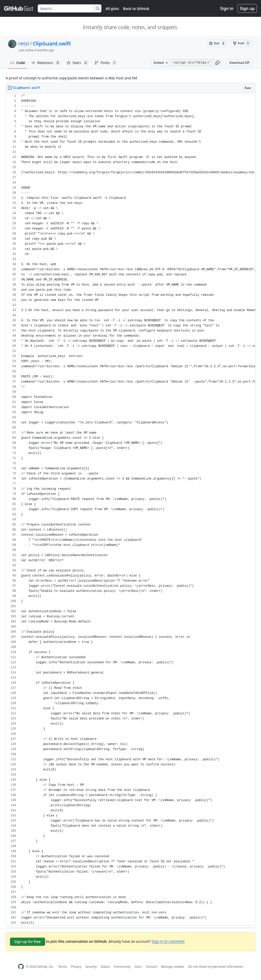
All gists (112, 9)
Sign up (247, 8)
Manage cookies (172, 967)
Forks (106, 63)
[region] (130, 510)
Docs (138, 967)
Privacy (76, 967)
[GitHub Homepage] (21, 967)
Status (105, 967)
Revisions (46, 63)
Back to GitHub (136, 9)
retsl (24, 44)
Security (91, 967)
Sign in (227, 8)
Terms (63, 967)
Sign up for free (28, 942)
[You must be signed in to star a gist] (217, 43)
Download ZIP (239, 63)
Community (122, 967)
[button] (217, 63)
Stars (77, 63)
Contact (151, 967)
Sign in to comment (168, 941)
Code (18, 63)
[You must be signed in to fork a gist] (242, 43)
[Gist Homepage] (19, 8)
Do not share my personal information (216, 967)
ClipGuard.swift (52, 44)
